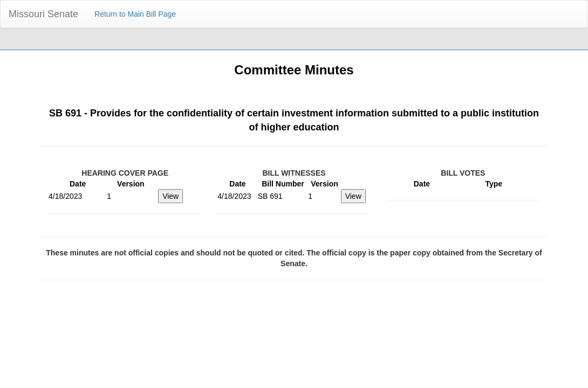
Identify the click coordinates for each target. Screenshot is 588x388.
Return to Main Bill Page (135, 14)
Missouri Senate (43, 14)
